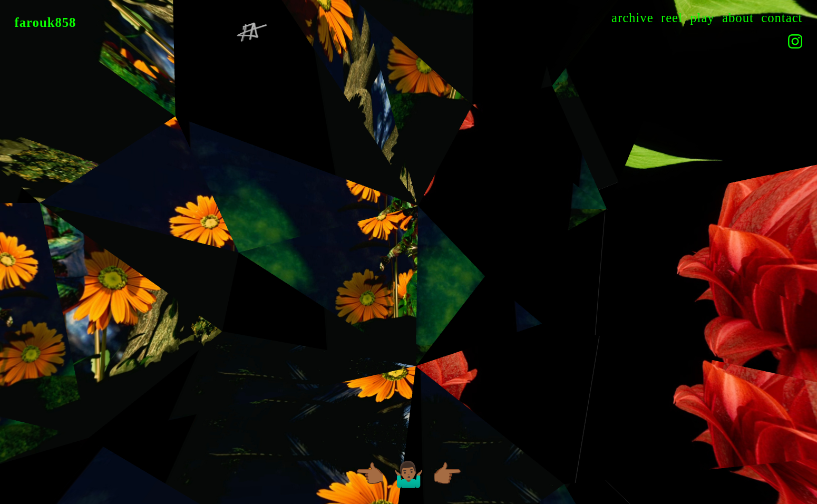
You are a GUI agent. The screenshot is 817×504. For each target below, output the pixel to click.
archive (633, 18)
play (702, 18)
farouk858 (46, 22)
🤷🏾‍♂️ (409, 477)
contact (782, 18)
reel (672, 18)
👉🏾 (447, 477)
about (738, 18)
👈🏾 (370, 477)
